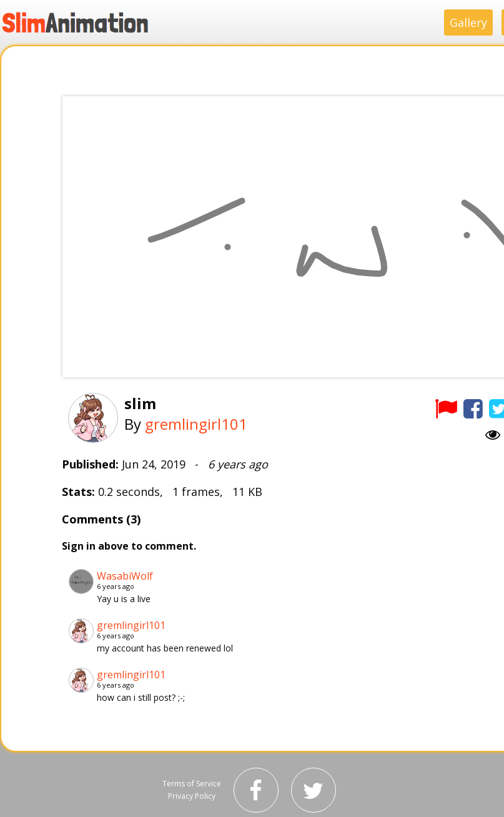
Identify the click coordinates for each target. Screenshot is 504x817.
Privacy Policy (192, 796)
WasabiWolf (125, 576)
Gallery (468, 22)
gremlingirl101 (196, 424)
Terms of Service (192, 784)
